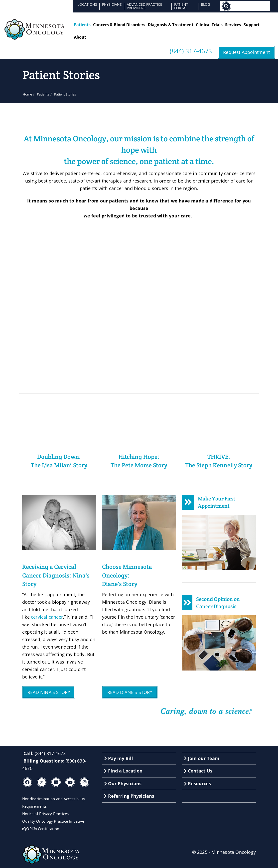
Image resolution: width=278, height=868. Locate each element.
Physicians (112, 4)
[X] (42, 782)
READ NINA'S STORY (49, 692)
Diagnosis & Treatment (171, 25)
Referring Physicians (129, 796)
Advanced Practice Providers (144, 6)
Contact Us (198, 771)
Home (27, 94)
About (80, 37)
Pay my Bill (119, 758)
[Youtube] (70, 782)
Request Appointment (246, 52)
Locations (87, 4)
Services (233, 25)
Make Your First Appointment (217, 502)
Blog (206, 4)
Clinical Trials (209, 25)
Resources (197, 783)
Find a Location (123, 771)
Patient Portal (181, 6)
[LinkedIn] (56, 782)
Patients (82, 25)
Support (252, 25)
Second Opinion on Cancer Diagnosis (218, 603)
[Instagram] (84, 782)
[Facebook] (27, 782)
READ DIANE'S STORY (130, 692)
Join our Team (202, 758)
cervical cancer (47, 617)
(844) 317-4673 (191, 51)
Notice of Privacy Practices (45, 814)
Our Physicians (123, 783)
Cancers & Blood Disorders (119, 25)
